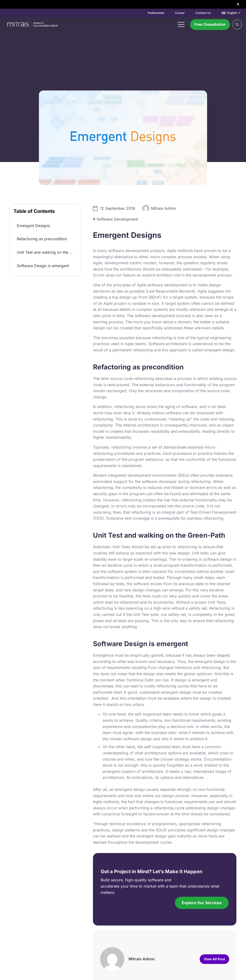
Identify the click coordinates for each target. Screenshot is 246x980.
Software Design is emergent (43, 266)
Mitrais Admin (163, 208)
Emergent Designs (33, 226)
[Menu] (181, 24)
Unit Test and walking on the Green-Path (47, 252)
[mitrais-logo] (32, 24)
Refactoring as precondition (42, 239)
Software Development (117, 219)
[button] (231, 13)
